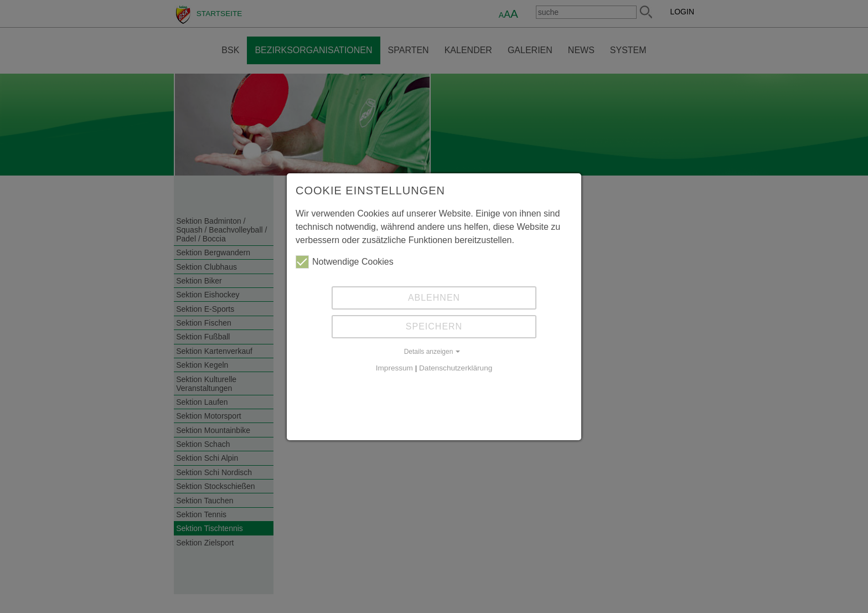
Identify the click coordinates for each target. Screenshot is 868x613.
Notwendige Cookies (345, 262)
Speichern (434, 326)
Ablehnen (434, 298)
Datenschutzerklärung (456, 368)
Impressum (394, 368)
